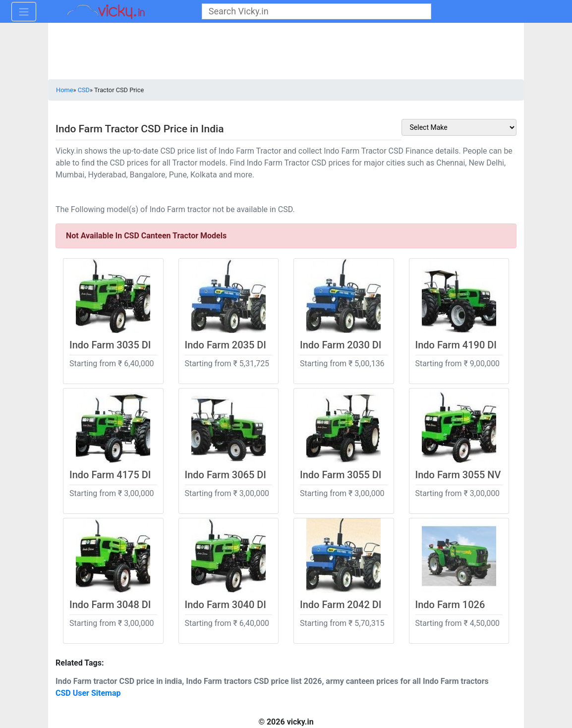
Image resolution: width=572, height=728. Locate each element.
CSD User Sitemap (88, 693)
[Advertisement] (286, 52)
